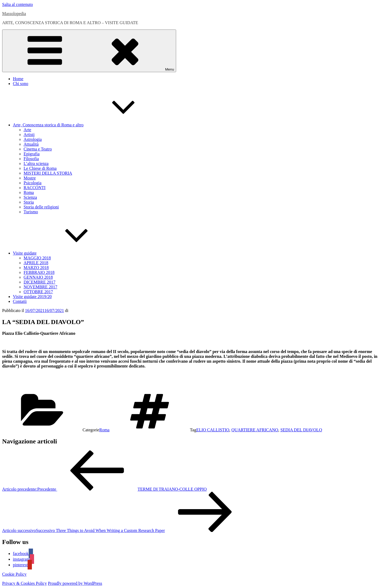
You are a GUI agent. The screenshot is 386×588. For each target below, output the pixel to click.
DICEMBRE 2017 (40, 282)
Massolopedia (14, 14)
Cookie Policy (14, 574)
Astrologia (33, 139)
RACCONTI (35, 188)
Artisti (29, 135)
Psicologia (33, 183)
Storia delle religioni (41, 207)
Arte (27, 130)
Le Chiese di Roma (40, 168)
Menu (89, 51)
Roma (29, 192)
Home (18, 79)
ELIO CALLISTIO (213, 430)
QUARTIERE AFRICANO (255, 430)
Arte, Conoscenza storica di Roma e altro (88, 125)
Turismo (31, 212)
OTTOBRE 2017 (38, 292)
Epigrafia (32, 154)
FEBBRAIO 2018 (39, 272)
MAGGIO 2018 (37, 258)
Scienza (30, 197)
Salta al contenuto (18, 4)
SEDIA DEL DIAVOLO (301, 430)
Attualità (31, 144)
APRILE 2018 (36, 263)
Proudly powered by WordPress (75, 583)
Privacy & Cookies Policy (25, 583)
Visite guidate (65, 253)
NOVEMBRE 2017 (40, 287)
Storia (29, 202)
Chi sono (21, 84)
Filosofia (31, 159)
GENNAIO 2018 (38, 277)
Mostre (30, 178)
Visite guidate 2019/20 (32, 297)
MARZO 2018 (36, 268)
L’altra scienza (36, 163)
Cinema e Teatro (38, 149)
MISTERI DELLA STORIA (48, 173)
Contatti (20, 301)
